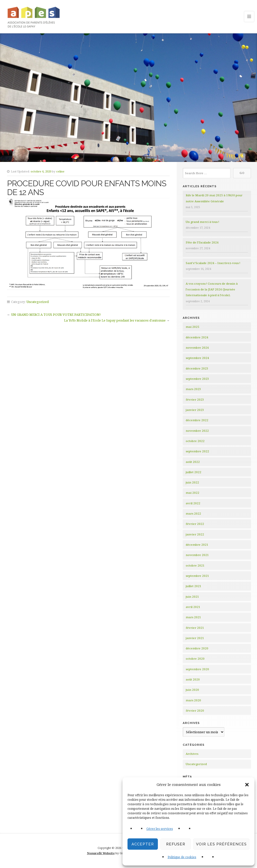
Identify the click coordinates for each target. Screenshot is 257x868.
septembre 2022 (197, 451)
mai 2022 (192, 493)
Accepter (143, 844)
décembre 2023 (197, 368)
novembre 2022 (197, 431)
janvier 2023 (195, 410)
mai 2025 (192, 327)
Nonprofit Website (101, 853)
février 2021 (195, 628)
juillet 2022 (194, 472)
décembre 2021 (197, 545)
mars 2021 (193, 617)
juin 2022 (192, 482)
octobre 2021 (195, 565)
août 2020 (193, 679)
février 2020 (195, 710)
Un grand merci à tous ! (202, 222)
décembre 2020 (197, 648)
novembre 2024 (197, 348)
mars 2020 (193, 700)
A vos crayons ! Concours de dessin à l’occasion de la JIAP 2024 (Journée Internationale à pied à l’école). (212, 289)
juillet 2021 (194, 586)
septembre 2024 (197, 358)
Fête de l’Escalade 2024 (202, 242)
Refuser (176, 844)
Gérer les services (160, 829)
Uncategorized (38, 302)
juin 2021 (192, 597)
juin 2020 (192, 690)
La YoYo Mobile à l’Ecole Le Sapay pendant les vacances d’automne (115, 320)
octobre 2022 (195, 441)
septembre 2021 (197, 576)
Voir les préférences (221, 844)
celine (60, 171)
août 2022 (193, 462)
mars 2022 (193, 513)
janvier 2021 (195, 638)
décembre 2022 (197, 420)
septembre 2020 (197, 669)
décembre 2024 (197, 337)
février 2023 (195, 399)
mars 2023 (193, 389)
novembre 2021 (197, 555)
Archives (192, 754)
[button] (247, 785)
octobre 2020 (195, 659)
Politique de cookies (182, 857)
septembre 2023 (197, 379)
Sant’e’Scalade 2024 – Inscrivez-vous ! (213, 263)
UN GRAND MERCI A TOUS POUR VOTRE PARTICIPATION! (56, 315)
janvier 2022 (195, 534)
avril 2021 (193, 607)
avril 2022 (193, 503)
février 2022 (195, 524)
